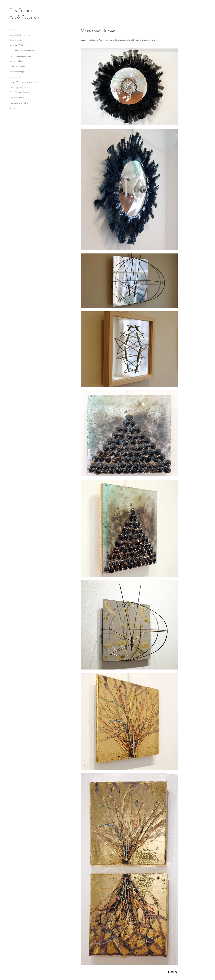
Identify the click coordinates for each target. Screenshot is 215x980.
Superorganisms (16, 40)
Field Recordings (17, 72)
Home (12, 30)
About (12, 108)
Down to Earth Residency (20, 35)
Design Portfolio (17, 98)
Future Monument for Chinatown (20, 82)
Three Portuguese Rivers (20, 56)
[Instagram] (172, 972)
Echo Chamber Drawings (20, 92)
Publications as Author (19, 103)
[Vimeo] (176, 972)
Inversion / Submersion (19, 45)
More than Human (17, 66)
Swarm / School (16, 61)
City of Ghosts (16, 77)
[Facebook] (169, 972)
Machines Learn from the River (20, 51)
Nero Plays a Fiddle (18, 87)
